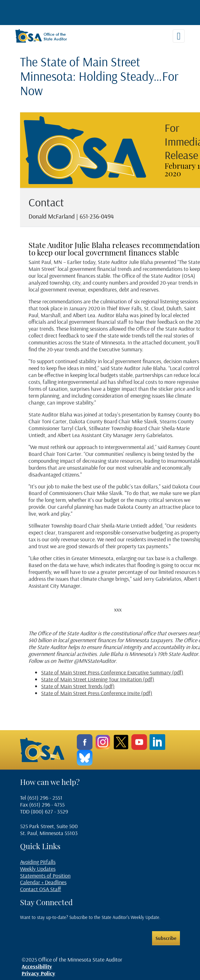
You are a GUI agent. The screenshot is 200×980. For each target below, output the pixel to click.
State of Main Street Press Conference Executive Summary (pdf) (112, 672)
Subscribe (166, 938)
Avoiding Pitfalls (38, 862)
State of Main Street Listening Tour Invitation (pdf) (98, 679)
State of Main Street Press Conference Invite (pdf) (97, 693)
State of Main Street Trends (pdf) (78, 686)
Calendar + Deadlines (43, 882)
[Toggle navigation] (179, 36)
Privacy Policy (38, 973)
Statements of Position (45, 876)
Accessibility (37, 966)
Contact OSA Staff (41, 889)
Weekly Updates (38, 869)
